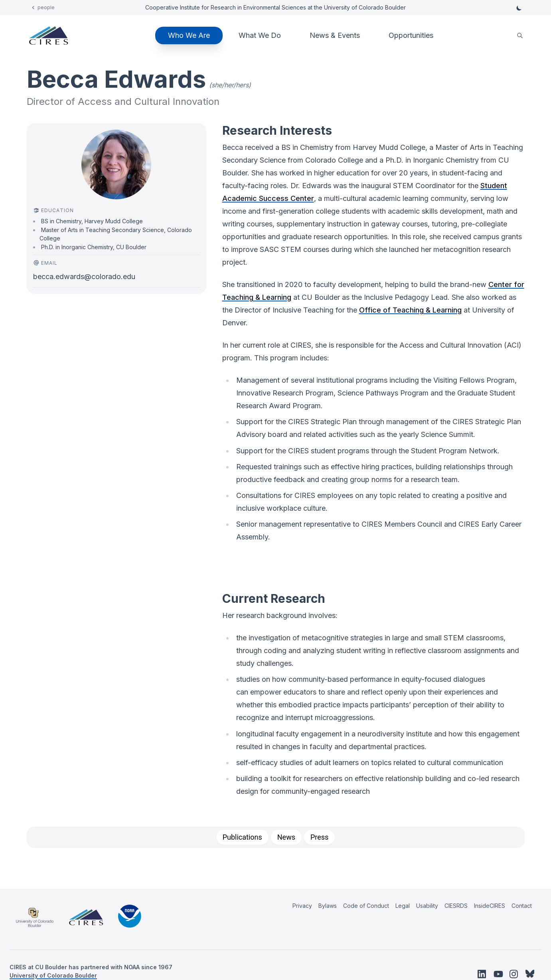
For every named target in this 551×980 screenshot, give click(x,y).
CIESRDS (456, 906)
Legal (403, 906)
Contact (522, 906)
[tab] (242, 837)
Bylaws (328, 906)
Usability (427, 906)
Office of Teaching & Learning (410, 310)
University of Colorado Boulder (53, 975)
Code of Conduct (366, 906)
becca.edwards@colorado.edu (84, 276)
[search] (520, 36)
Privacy (302, 906)
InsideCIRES (490, 906)
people (46, 7)
